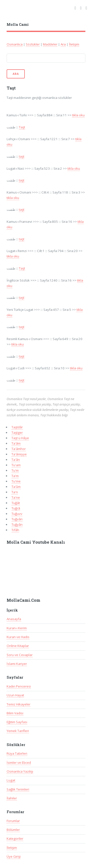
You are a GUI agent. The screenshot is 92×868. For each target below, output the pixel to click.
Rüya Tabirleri (17, 753)
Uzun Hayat (15, 695)
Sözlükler (33, 44)
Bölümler (13, 830)
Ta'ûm (16, 487)
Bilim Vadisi (15, 713)
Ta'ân (16, 460)
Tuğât (16, 503)
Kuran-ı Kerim (17, 628)
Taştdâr (17, 427)
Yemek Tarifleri (18, 731)
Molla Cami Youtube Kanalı (36, 542)
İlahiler (12, 798)
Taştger (17, 433)
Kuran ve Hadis (18, 637)
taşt (22, 156)
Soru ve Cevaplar (20, 655)
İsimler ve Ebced (19, 763)
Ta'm (15, 476)
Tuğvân (17, 519)
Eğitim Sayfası (17, 722)
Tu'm (15, 470)
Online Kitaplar (18, 646)
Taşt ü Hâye (20, 438)
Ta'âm (16, 443)
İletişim (74, 44)
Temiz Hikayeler (19, 704)
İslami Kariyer (17, 664)
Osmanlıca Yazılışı (20, 771)
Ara (63, 44)
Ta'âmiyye (19, 454)
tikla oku (78, 115)
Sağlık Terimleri (18, 789)
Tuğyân (17, 524)
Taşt (22, 127)
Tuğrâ (16, 508)
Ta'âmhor (19, 449)
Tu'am (16, 465)
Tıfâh (15, 530)
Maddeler (50, 44)
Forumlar (13, 821)
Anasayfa (14, 619)
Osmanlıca (15, 44)
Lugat (11, 780)
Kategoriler (15, 838)
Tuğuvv (17, 514)
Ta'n (15, 492)
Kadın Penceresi (19, 686)
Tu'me (16, 481)
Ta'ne (16, 497)
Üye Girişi (14, 856)
